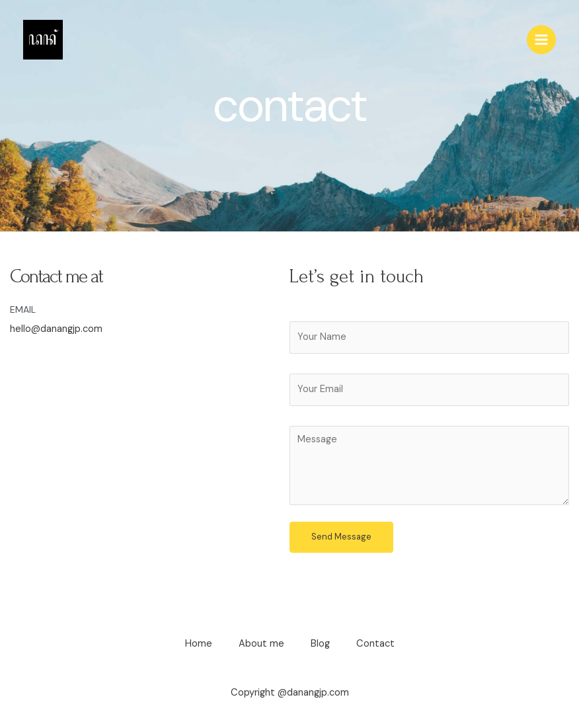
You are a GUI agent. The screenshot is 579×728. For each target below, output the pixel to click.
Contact (375, 644)
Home (199, 644)
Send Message (341, 537)
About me (261, 644)
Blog (320, 644)
